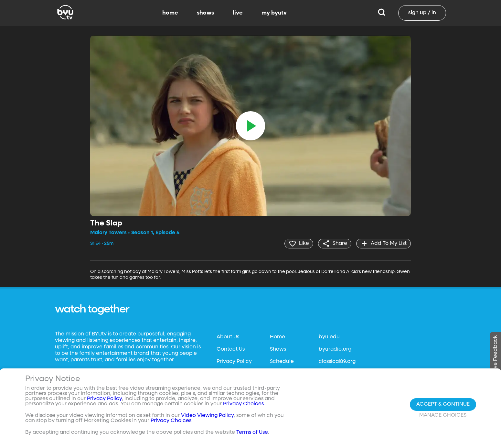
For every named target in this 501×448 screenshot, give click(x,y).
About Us (228, 337)
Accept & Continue (443, 404)
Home (277, 337)
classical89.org (337, 362)
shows (205, 13)
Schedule (282, 362)
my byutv (274, 13)
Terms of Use (252, 432)
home (170, 13)
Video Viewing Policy (207, 416)
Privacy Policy (234, 362)
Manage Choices (443, 415)
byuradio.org (335, 349)
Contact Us (231, 349)
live (238, 13)
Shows (278, 349)
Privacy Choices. (244, 404)
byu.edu (329, 337)
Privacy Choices (171, 421)
